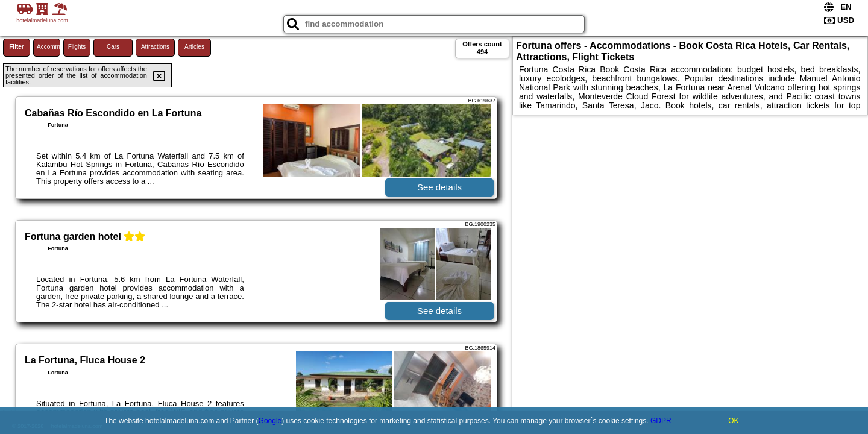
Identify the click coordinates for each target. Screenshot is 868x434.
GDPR (661, 421)
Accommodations (49, 47)
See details (439, 187)
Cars (113, 47)
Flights (77, 47)
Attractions (155, 47)
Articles (194, 47)
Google (270, 421)
